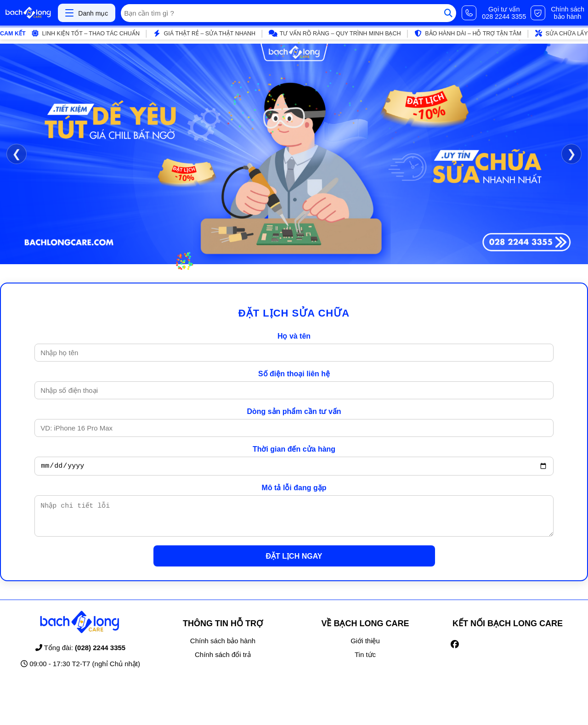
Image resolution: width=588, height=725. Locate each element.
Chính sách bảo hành (223, 648)
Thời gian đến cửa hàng (294, 449)
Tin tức (365, 661)
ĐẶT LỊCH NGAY (294, 563)
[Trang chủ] (28, 13)
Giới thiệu (365, 648)
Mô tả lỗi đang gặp (294, 489)
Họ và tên (294, 336)
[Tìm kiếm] (448, 13)
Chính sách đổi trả (223, 661)
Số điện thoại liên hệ (294, 374)
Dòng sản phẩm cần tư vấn (294, 411)
